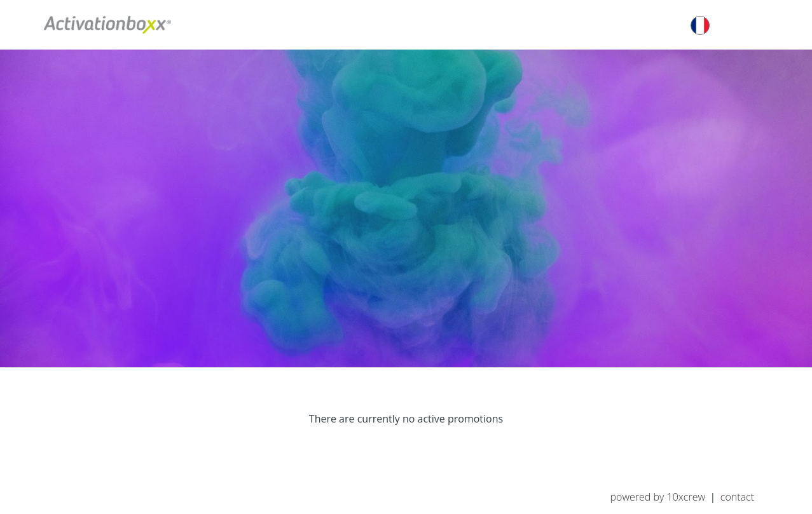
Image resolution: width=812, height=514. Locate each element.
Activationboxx (107, 25)
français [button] (723, 25)
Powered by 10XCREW (658, 497)
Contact (737, 497)
